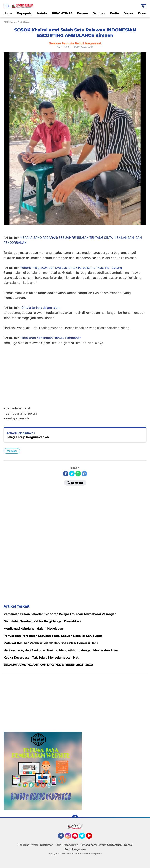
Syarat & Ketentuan (110, 845)
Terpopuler (25, 13)
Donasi (128, 13)
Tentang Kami (88, 845)
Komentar (75, 482)
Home (8, 13)
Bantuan (99, 13)
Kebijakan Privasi (28, 845)
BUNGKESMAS (62, 13)
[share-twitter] (72, 474)
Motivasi (12, 451)
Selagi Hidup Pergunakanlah (28, 437)
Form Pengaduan (75, 849)
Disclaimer (46, 845)
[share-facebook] (66, 474)
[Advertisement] (75, 373)
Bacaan (82, 13)
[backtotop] (75, 818)
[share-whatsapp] (78, 474)
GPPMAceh (10, 22)
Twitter (84, 837)
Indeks (42, 13)
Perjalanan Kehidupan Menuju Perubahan (51, 338)
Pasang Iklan (70, 845)
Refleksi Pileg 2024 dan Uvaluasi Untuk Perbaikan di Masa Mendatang (71, 268)
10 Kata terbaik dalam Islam (40, 308)
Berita (114, 13)
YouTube (92, 837)
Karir (58, 845)
